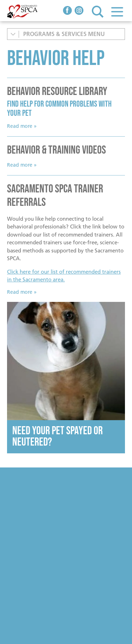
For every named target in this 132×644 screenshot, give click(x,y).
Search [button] (98, 11)
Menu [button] (117, 11)
